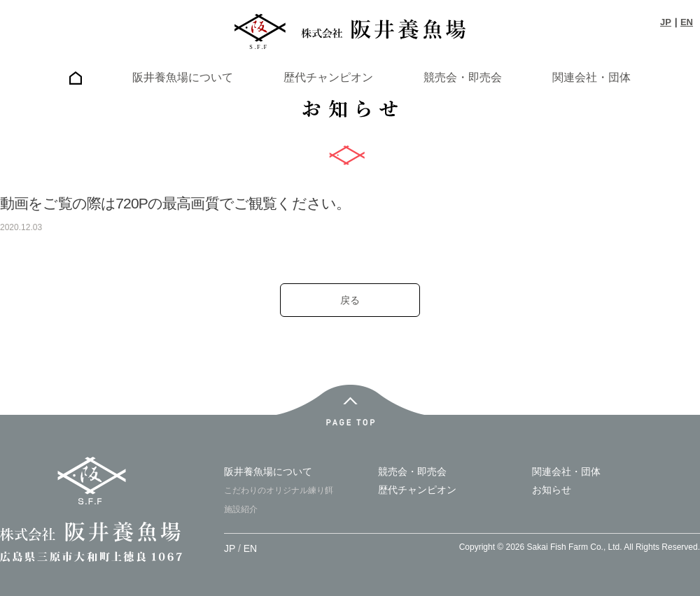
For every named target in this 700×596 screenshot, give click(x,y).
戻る (350, 300)
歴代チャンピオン (328, 77)
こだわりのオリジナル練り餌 (279, 490)
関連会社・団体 (591, 77)
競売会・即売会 (463, 77)
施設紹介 (241, 509)
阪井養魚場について (183, 77)
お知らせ (552, 490)
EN (687, 22)
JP (666, 22)
